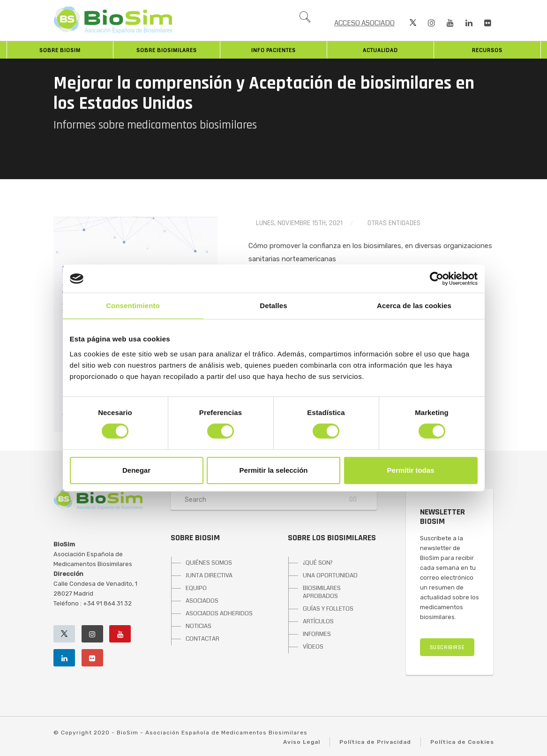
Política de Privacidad (375, 742)
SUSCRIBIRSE (447, 647)
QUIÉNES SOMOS (209, 563)
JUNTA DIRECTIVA (209, 575)
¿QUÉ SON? (318, 563)
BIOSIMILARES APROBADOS (322, 592)
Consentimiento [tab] (133, 306)
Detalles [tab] (273, 306)
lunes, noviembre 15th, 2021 (299, 223)
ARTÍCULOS (318, 621)
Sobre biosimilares (167, 50)
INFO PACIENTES (273, 50)
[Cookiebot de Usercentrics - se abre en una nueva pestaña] (437, 279)
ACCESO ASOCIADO (364, 23)
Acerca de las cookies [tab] (414, 306)
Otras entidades (394, 223)
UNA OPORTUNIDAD (330, 575)
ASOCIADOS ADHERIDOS (219, 613)
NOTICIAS (199, 626)
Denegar (136, 470)
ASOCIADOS (202, 601)
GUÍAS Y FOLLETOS (328, 609)
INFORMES (317, 634)
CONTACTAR (202, 639)
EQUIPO (196, 588)
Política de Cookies (462, 742)
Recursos (487, 50)
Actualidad (380, 50)
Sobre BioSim (60, 50)
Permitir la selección (274, 470)
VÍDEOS (313, 647)
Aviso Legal (302, 742)
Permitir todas (411, 470)
